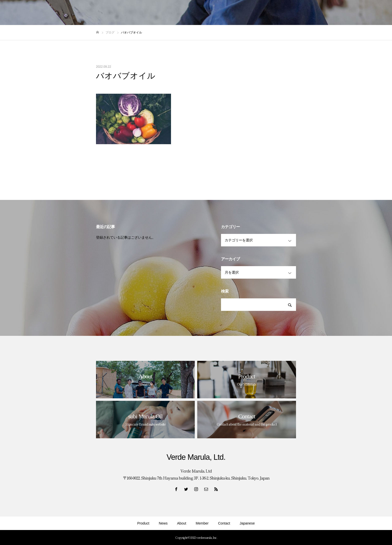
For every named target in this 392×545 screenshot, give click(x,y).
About (182, 523)
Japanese (247, 523)
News (163, 523)
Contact (224, 523)
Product (143, 523)
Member (202, 523)
